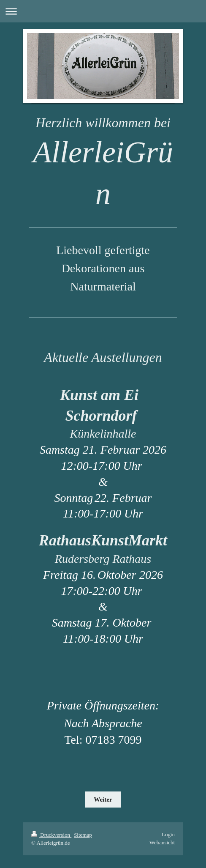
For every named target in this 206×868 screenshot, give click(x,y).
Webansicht (162, 842)
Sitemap (83, 835)
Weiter (103, 800)
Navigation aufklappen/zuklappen (103, 11)
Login (168, 834)
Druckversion (51, 835)
